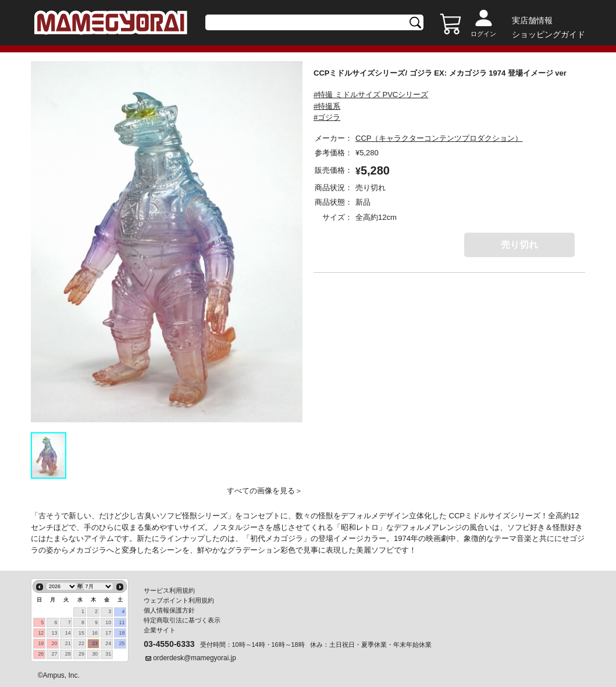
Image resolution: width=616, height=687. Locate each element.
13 (55, 633)
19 (41, 643)
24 (108, 643)
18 (122, 633)
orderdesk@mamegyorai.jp (195, 658)
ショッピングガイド (549, 34)
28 (68, 654)
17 (108, 633)
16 (95, 633)
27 (55, 654)
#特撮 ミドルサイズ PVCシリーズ (371, 95)
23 (95, 643)
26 (41, 654)
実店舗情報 (532, 20)
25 (122, 643)
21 (68, 643)
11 (122, 622)
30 (95, 654)
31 (108, 654)
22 (81, 643)
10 (108, 622)
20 (55, 643)
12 (41, 633)
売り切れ (519, 245)
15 (81, 633)
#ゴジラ (327, 117)
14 (68, 633)
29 (81, 654)
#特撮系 (327, 106)
